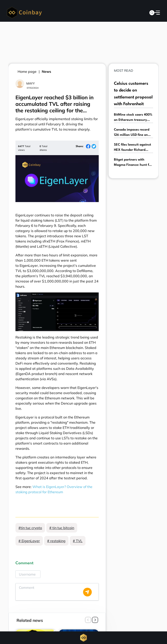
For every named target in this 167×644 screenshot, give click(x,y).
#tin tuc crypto (30, 528)
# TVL (78, 541)
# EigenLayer (29, 541)
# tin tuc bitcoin (62, 528)
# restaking (56, 541)
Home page (27, 71)
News (46, 71)
